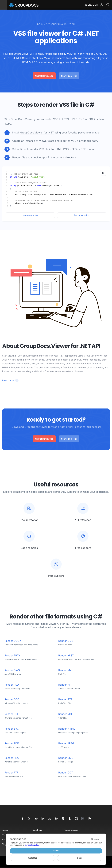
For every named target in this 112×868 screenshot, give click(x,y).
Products (37, 830)
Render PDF (12, 743)
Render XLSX (66, 656)
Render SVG (12, 729)
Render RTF (11, 773)
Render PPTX (12, 656)
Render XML (66, 670)
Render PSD (12, 685)
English (91, 5)
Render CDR (66, 641)
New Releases (71, 830)
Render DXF (12, 714)
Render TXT (65, 699)
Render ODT (66, 773)
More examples (30, 215)
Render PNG (12, 758)
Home (5, 830)
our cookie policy (32, 845)
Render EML (66, 758)
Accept (56, 851)
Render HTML (67, 729)
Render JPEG (66, 743)
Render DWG (12, 670)
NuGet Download (44, 76)
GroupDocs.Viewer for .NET (37, 133)
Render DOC (12, 699)
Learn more (8, 380)
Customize (32, 858)
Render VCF (65, 714)
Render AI (64, 685)
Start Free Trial (69, 76)
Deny (80, 858)
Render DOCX (13, 641)
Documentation (82, 215)
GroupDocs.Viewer (22, 119)
